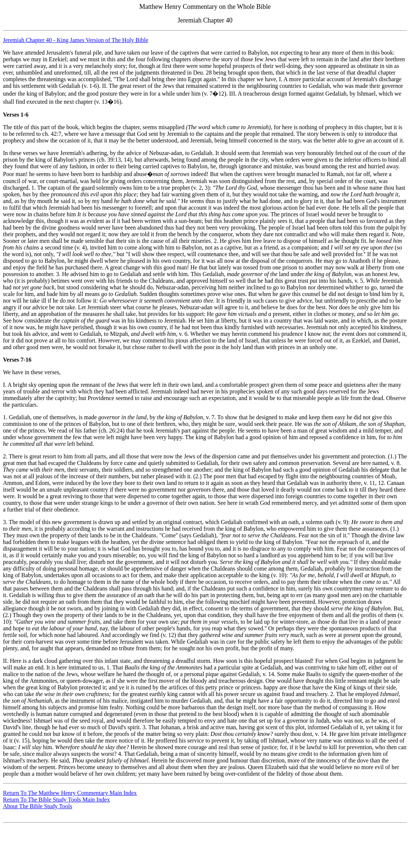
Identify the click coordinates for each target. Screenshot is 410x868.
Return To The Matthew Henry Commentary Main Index (70, 793)
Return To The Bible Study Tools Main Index (56, 800)
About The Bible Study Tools (38, 806)
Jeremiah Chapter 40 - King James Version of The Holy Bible (76, 40)
